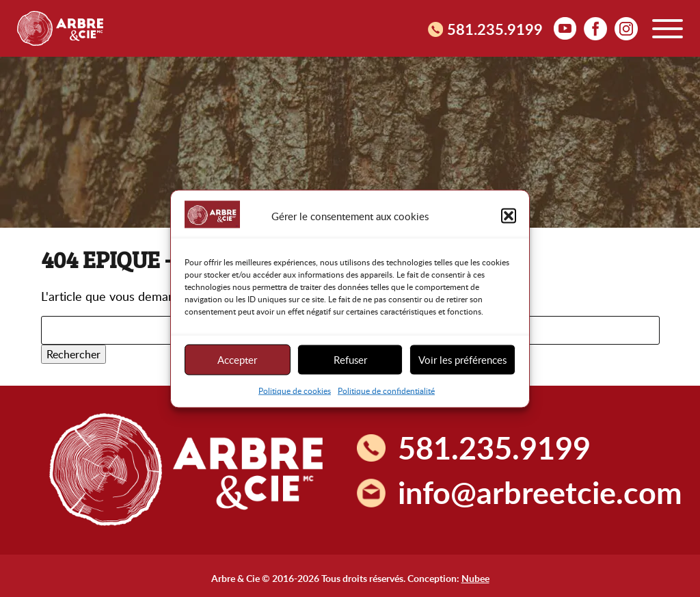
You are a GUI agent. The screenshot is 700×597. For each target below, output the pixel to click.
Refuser (350, 360)
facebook (595, 28)
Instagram (626, 28)
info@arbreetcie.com (540, 492)
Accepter (237, 360)
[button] (509, 216)
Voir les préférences (462, 360)
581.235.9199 (495, 29)
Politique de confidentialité (386, 390)
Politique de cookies (295, 390)
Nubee (475, 578)
